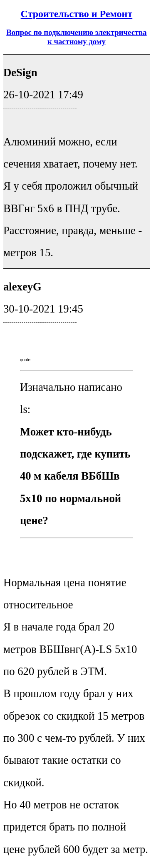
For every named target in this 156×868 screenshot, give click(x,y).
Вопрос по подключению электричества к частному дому (76, 37)
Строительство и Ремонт (77, 14)
